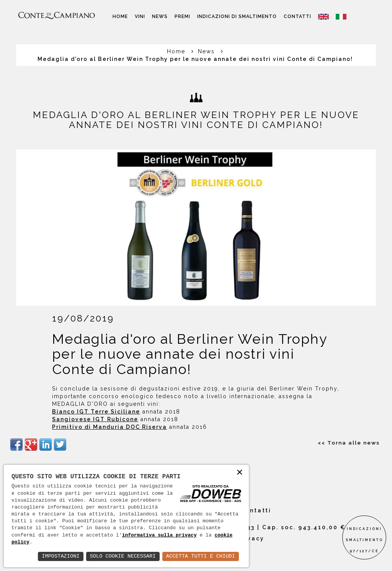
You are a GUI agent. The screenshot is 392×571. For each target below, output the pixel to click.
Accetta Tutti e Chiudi (200, 556)
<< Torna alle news (349, 443)
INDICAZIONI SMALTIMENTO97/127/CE (364, 540)
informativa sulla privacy (159, 535)
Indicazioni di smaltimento (237, 16)
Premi (182, 16)
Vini (140, 16)
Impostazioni (57, 556)
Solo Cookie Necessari (120, 556)
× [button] (240, 473)
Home (120, 16)
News (160, 16)
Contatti (297, 16)
